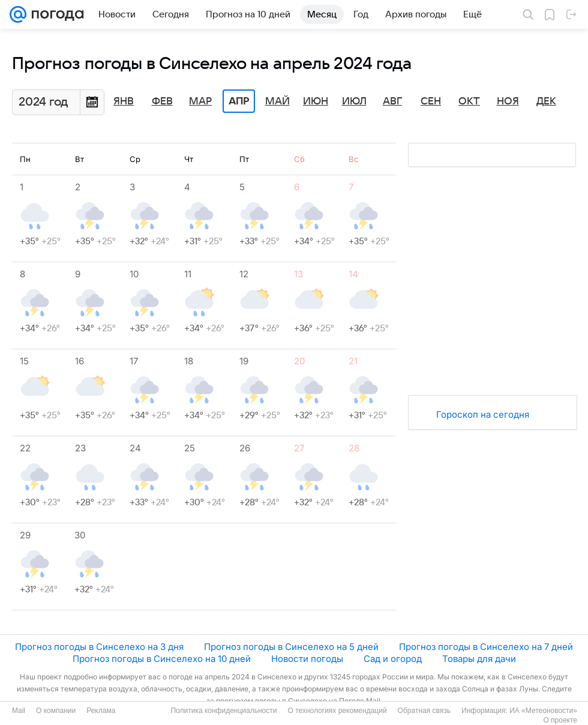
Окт (469, 101)
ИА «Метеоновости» (543, 711)
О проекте (560, 720)
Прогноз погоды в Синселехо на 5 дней (291, 647)
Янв (124, 101)
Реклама (101, 711)
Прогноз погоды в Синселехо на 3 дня (99, 647)
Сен (431, 101)
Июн (316, 101)
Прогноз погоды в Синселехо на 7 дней (486, 647)
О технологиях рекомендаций (337, 711)
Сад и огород (393, 659)
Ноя (508, 101)
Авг (392, 101)
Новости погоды (307, 659)
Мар (200, 101)
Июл (354, 101)
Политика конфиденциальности (223, 711)
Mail (19, 711)
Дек (546, 101)
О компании (56, 711)
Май (277, 101)
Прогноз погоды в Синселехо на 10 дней (162, 659)
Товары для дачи (479, 659)
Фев (162, 101)
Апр (239, 101)
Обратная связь (424, 711)
